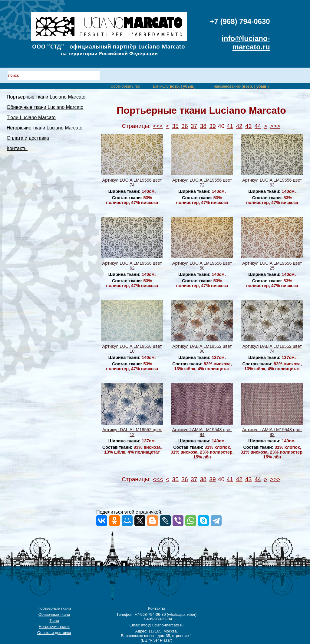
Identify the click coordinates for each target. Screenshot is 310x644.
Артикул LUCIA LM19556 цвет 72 (202, 183)
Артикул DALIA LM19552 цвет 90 (202, 349)
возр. (175, 86)
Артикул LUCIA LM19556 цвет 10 (132, 349)
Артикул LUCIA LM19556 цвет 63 (272, 183)
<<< (158, 126)
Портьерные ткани (54, 608)
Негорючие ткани (54, 627)
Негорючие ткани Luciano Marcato (45, 128)
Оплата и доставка (28, 138)
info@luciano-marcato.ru (246, 43)
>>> (275, 126)
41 (230, 126)
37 (194, 126)
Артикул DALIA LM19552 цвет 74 (272, 349)
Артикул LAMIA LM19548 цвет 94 (202, 432)
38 (203, 126)
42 (239, 126)
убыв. (188, 86)
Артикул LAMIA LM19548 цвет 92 (272, 432)
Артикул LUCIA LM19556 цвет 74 (132, 183)
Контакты (17, 148)
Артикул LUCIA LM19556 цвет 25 (272, 266)
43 (248, 126)
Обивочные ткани (54, 614)
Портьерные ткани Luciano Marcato (46, 97)
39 (212, 126)
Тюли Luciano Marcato (31, 117)
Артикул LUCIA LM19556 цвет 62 (132, 266)
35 (175, 126)
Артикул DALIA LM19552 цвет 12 (132, 432)
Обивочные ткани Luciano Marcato (45, 107)
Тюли (54, 621)
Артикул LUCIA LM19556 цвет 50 (202, 266)
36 (185, 126)
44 (258, 126)
